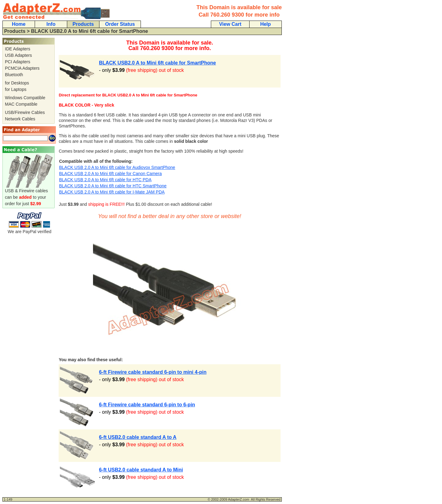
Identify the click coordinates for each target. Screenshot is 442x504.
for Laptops (16, 89)
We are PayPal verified (29, 229)
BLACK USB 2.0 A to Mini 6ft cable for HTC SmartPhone (113, 186)
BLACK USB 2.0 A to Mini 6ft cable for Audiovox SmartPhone (117, 167)
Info (51, 24)
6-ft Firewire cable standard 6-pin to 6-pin (147, 405)
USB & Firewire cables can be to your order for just (29, 195)
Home (19, 24)
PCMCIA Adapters (22, 68)
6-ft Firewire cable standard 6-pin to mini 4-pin (153, 372)
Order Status (120, 24)
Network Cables (20, 119)
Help (266, 24)
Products (83, 24)
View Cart (230, 24)
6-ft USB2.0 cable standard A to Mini (141, 470)
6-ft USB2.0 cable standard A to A (138, 437)
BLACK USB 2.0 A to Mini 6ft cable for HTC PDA (105, 180)
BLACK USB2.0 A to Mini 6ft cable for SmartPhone (157, 63)
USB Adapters (18, 55)
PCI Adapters (18, 62)
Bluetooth (14, 75)
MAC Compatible (21, 104)
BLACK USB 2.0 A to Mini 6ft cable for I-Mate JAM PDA (112, 192)
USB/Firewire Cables (25, 112)
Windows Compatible (25, 98)
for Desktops (17, 83)
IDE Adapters (18, 49)
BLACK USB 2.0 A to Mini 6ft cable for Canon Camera (110, 174)
